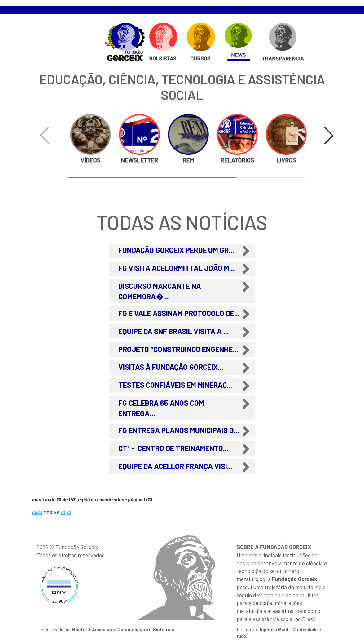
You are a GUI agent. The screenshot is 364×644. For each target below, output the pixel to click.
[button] (329, 135)
